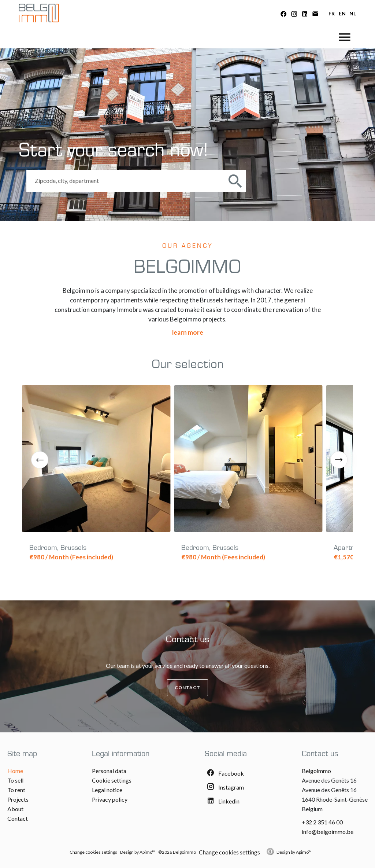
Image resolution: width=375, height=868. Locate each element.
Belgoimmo (316, 771)
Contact (187, 687)
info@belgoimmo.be (328, 832)
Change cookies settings (93, 852)
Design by (294, 852)
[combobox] (126, 181)
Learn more (188, 332)
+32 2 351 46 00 (322, 822)
